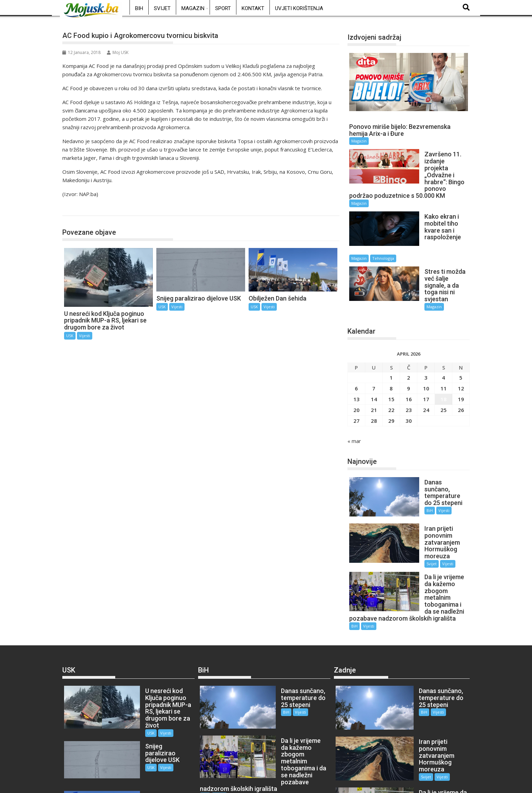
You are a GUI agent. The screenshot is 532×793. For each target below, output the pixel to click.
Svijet (162, 8)
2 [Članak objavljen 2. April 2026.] (409, 339)
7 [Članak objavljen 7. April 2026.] (374, 349)
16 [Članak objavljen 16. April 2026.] (409, 360)
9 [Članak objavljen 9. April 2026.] (409, 349)
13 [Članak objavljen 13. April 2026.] (357, 360)
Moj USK (118, 52)
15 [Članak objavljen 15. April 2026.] (391, 360)
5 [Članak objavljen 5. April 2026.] (461, 339)
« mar (354, 402)
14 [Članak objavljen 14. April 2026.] (374, 360)
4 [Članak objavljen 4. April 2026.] (443, 339)
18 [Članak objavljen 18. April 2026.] (444, 360)
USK (75, 208)
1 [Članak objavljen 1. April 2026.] (391, 339)
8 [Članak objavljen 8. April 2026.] (391, 349)
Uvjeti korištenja (299, 8)
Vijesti (85, 336)
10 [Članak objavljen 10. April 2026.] (426, 349)
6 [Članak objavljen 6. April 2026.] (356, 349)
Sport (223, 8)
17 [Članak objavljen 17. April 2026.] (426, 360)
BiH (139, 8)
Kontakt (253, 8)
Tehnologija (440, 231)
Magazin (193, 8)
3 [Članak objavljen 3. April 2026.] (426, 339)
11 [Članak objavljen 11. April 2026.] (444, 349)
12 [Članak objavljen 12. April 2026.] (461, 349)
